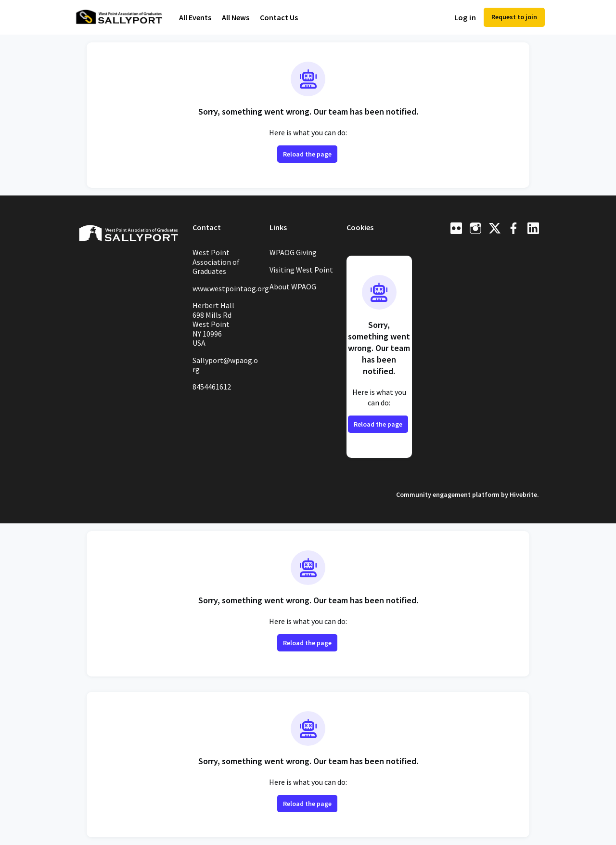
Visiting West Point (301, 270)
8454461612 (212, 387)
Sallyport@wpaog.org (225, 365)
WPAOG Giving (293, 252)
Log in (465, 17)
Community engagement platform (448, 494)
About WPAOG (293, 286)
